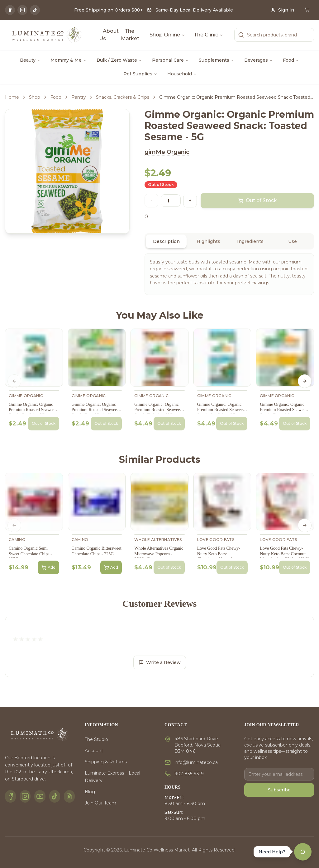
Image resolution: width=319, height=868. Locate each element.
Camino (17, 540)
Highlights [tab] (208, 241)
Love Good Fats (216, 540)
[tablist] (229, 241)
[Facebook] (10, 10)
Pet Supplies (140, 74)
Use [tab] (293, 241)
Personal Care (170, 60)
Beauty (30, 60)
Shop (35, 97)
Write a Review (160, 662)
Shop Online (167, 35)
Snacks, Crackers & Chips (123, 97)
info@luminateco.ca (196, 762)
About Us (109, 35)
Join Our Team (100, 803)
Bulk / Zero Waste (119, 60)
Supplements (217, 60)
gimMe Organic (167, 152)
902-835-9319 (189, 774)
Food (291, 60)
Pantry (79, 97)
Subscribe (279, 790)
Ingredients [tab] (250, 241)
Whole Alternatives (158, 540)
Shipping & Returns (106, 762)
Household (182, 74)
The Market (130, 35)
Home (12, 97)
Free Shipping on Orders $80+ (109, 10)
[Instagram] (22, 10)
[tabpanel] (229, 274)
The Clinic (208, 35)
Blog (90, 792)
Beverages (259, 60)
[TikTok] (35, 10)
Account (94, 751)
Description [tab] (166, 241)
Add (48, 567)
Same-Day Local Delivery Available (194, 10)
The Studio (96, 739)
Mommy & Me (69, 60)
